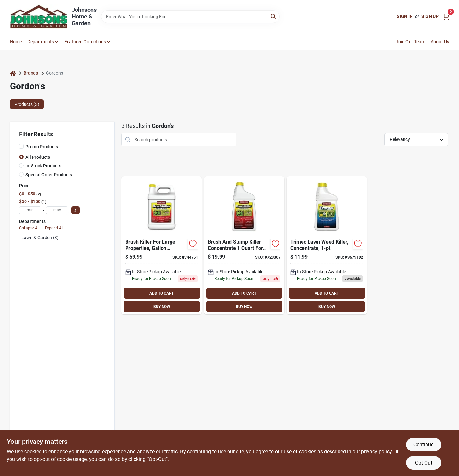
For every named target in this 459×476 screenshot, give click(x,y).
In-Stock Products (43, 166)
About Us (440, 42)
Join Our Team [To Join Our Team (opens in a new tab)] (410, 42)
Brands (31, 73)
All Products (38, 157)
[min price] (30, 210)
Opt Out (424, 463)
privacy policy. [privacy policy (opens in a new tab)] (377, 452)
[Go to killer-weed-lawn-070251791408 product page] (327, 245)
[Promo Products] (21, 146)
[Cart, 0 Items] (446, 16)
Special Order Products (49, 175)
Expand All (54, 228)
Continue (423, 445)
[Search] (274, 16)
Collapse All (29, 228)
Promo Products (42, 147)
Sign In (405, 16)
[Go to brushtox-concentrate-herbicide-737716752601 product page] (244, 245)
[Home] (13, 73)
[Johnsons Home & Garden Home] (39, 17)
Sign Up (430, 16)
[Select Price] (76, 210)
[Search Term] (190, 17)
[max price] (57, 210)
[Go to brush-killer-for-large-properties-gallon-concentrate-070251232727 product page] (162, 245)
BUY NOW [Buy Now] (162, 307)
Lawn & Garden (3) (40, 238)
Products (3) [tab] (27, 104)
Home (16, 42)
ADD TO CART (162, 293)
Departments (41, 42)
